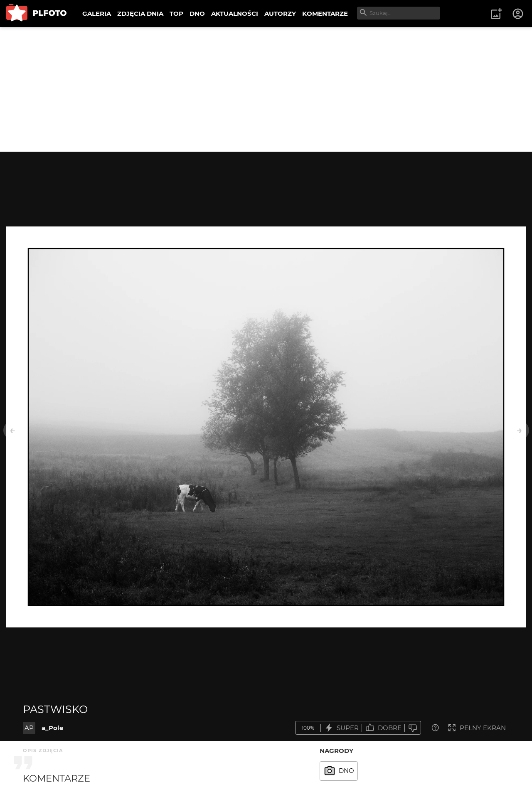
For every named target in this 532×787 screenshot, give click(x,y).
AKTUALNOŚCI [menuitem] (235, 14)
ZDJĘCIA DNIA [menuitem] (140, 14)
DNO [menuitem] (197, 14)
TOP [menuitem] (176, 14)
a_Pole (52, 728)
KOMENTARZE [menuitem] (325, 14)
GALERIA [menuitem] (97, 14)
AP (29, 728)
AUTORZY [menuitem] (280, 14)
